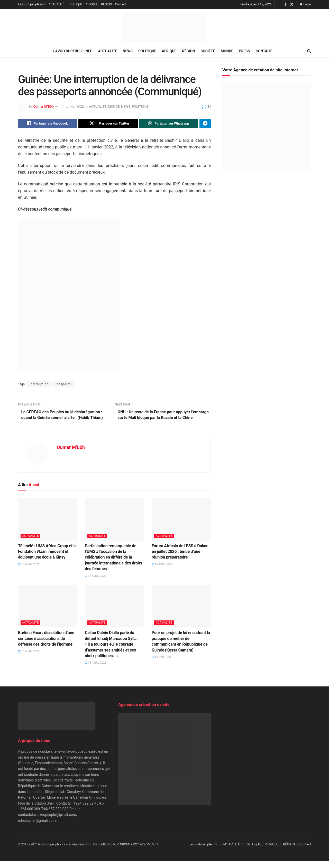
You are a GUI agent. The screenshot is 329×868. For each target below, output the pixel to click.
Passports (63, 385)
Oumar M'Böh (44, 106)
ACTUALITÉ (57, 4)
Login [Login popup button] (305, 4)
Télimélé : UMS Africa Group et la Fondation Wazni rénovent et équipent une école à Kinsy (47, 559)
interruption (39, 385)
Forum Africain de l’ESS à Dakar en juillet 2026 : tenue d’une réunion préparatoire (180, 559)
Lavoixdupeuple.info (32, 4)
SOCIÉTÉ (208, 51)
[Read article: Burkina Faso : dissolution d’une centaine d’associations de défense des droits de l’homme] (48, 614)
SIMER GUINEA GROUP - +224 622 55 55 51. (129, 852)
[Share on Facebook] (48, 124)
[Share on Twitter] (108, 124)
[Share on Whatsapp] (169, 124)
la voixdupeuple (49, 852)
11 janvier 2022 (72, 106)
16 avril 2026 (29, 572)
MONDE (227, 51)
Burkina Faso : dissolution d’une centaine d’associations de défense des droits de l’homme (46, 646)
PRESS (244, 51)
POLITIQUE (75, 4)
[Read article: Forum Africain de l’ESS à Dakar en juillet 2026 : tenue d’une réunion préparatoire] (181, 526)
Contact (121, 4)
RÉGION (106, 4)
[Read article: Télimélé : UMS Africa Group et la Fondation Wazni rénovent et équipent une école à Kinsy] (48, 526)
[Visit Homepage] (164, 27)
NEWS (128, 51)
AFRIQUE (92, 4)
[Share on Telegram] (205, 124)
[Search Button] (309, 51)
